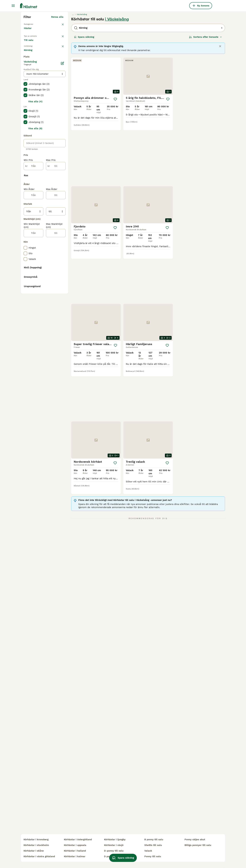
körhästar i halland (75, 851)
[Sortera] (206, 96)
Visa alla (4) (35, 237)
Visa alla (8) (35, 264)
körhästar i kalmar (75, 856)
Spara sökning (84, 96)
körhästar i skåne (34, 851)
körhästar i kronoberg (36, 839)
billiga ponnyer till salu (198, 845)
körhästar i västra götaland (39, 856)
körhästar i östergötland (78, 839)
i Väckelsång (117, 79)
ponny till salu (153, 856)
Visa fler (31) (58, 382)
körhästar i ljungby (115, 839)
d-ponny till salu (114, 851)
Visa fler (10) (58, 488)
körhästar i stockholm (36, 845)
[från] (33, 302)
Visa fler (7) (59, 186)
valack (148, 851)
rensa (60, 114)
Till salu (31, 105)
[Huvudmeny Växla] (13, 6)
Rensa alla (57, 76)
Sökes (46, 105)
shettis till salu (153, 845)
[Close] (220, 106)
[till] (56, 302)
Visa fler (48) (58, 544)
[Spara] (115, 159)
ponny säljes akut (195, 839)
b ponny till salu (154, 839)
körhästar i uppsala (75, 845)
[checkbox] (25, 130)
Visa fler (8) (59, 511)
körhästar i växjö (114, 845)
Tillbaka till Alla (34, 83)
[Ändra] (62, 199)
